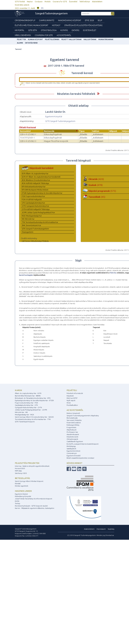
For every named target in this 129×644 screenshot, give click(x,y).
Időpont (113, 131)
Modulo (48, 2)
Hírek (69, 403)
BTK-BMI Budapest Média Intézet (35, 190)
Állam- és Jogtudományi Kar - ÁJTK (28, 393)
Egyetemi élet (90, 30)
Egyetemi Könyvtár (54, 116)
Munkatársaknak (106, 39)
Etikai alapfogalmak (53, 134)
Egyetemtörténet (73, 451)
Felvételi (72, 390)
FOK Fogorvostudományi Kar (33, 196)
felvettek (21, 39)
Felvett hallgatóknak (71, 39)
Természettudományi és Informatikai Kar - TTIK (33, 419)
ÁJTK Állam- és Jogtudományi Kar (35, 173)
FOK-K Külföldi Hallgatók (32, 199)
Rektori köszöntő (73, 413)
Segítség (111, 529)
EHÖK (17, 501)
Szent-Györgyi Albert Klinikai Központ (29, 481)
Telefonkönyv (85, 2)
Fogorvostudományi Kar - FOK (26, 403)
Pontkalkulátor (72, 405)
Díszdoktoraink (72, 437)
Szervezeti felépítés (74, 420)
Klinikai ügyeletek (22, 486)
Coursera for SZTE (60, 2)
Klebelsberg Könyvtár (23, 496)
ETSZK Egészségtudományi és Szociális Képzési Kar (42, 193)
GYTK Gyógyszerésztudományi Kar (35, 206)
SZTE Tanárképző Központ (25, 422)
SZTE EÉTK (33, 30)
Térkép (18, 503)
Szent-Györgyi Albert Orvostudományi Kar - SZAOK (34, 417)
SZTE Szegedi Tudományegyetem (60, 121)
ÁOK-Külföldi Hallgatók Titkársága (35, 183)
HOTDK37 (56, 25)
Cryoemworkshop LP (25, 20)
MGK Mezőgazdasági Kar (32, 216)
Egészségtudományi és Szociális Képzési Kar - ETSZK (34, 400)
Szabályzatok (71, 449)
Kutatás (64, 30)
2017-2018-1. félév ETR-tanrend (66, 66)
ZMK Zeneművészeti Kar (31, 225)
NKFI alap (18, 471)
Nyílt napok (71, 400)
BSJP (100, 20)
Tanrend (18, 49)
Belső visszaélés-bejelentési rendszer (81, 458)
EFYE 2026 (89, 20)
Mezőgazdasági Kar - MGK (24, 415)
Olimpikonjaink (72, 439)
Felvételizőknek (52, 39)
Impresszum (101, 529)
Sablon (96, 131)
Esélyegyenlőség (73, 425)
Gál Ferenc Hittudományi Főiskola (35, 241)
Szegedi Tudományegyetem (51, 14)
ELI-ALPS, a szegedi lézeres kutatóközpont (83, 444)
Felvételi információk (75, 393)
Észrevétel (73, 2)
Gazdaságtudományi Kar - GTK (26, 405)
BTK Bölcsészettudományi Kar (34, 187)
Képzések (70, 396)
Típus (82, 131)
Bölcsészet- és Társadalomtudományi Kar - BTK (33, 398)
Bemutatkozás (72, 418)
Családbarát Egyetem (75, 441)
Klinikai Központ (35, 39)
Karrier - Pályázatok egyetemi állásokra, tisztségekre (35, 508)
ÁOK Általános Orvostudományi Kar (36, 180)
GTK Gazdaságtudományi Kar (33, 203)
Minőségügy (71, 446)
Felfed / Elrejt (98, 94)
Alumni (20, 43)
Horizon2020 (20, 468)
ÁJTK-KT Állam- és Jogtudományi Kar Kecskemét (41, 177)
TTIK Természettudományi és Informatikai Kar (40, 222)
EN (42, 8)
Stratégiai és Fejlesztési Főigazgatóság (83, 25)
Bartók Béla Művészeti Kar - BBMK (28, 396)
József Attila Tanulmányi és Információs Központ (34, 499)
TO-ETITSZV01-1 (27, 138)
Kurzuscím (49, 131)
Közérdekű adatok (22, 5)
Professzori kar (72, 432)
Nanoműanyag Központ (70, 20)
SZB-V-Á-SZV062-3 (28, 141)
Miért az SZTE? (72, 398)
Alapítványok (72, 430)
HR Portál (20, 30)
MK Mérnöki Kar (28, 219)
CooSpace (39, 2)
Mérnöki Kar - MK (21, 412)
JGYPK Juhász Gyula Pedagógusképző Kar (38, 212)
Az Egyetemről (64, 35)
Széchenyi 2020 (21, 473)
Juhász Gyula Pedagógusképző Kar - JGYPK (31, 410)
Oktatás (75, 30)
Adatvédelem (97, 2)
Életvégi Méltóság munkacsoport (31, 25)
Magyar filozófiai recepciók (56, 141)
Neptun (30, 2)
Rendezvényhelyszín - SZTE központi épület (31, 506)
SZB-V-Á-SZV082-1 (28, 134)
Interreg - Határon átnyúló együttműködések (32, 466)
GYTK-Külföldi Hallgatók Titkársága (36, 209)
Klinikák (18, 484)
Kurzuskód (25, 131)
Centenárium (72, 453)
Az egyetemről (75, 410)
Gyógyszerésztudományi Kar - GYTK (28, 407)
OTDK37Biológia (49, 30)
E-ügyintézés (71, 427)
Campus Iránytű (47, 20)
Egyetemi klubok (21, 494)
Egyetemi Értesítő (74, 456)
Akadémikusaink (73, 434)
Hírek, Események (23, 35)
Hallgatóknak (90, 39)
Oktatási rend (31, 43)
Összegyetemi (27, 232)
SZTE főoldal (20, 2)
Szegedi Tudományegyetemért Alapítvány (83, 416)
